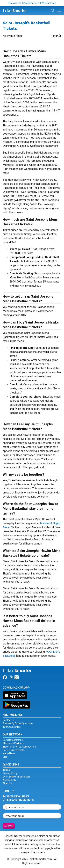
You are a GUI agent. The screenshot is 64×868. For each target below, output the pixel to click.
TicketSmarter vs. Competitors (19, 747)
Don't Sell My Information (16, 777)
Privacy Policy (10, 773)
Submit (9, 826)
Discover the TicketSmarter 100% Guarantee (32, 3)
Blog (5, 757)
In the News (9, 753)
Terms (6, 770)
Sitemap (7, 783)
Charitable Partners (13, 743)
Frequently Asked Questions (18, 723)
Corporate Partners (13, 740)
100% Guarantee (12, 727)
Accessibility (9, 780)
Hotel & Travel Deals (13, 750)
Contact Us (9, 720)
